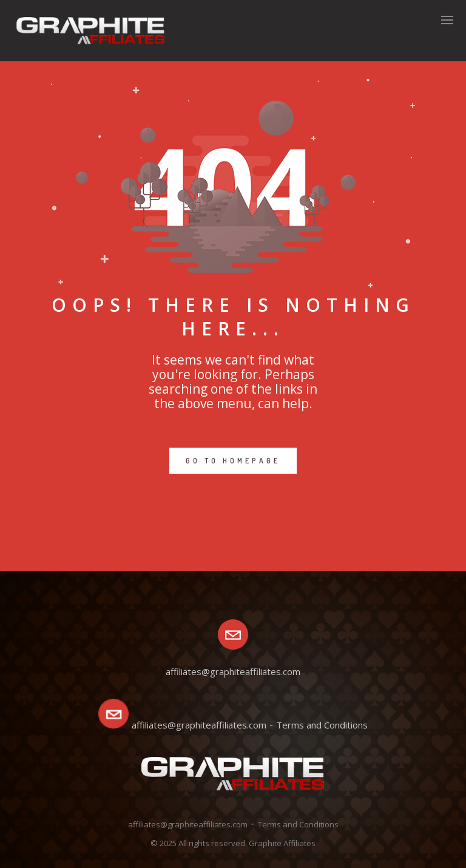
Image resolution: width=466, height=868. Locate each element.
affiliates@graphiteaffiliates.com (199, 725)
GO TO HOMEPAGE (233, 461)
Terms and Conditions (322, 725)
